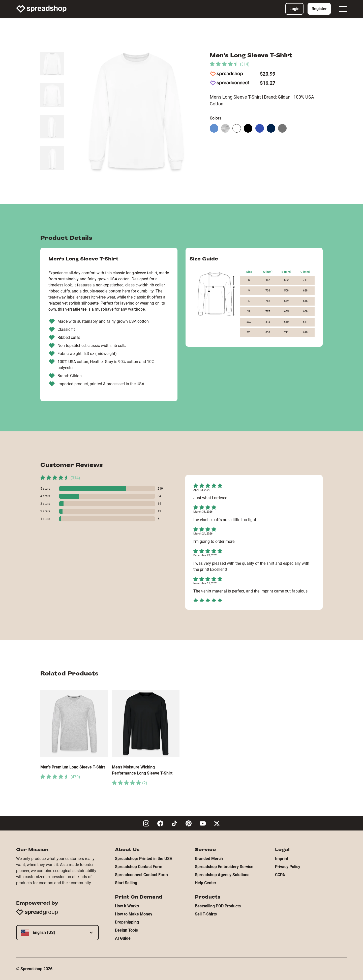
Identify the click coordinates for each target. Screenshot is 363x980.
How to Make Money (134, 914)
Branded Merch (209, 859)
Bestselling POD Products (218, 906)
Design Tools (126, 930)
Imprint (282, 859)
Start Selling (126, 883)
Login (294, 9)
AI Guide (123, 938)
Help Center (206, 883)
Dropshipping (127, 922)
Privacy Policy (288, 867)
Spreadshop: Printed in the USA (144, 859)
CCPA (280, 875)
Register (319, 9)
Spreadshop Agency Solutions (222, 875)
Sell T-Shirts (206, 914)
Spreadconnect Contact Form (141, 875)
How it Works (127, 906)
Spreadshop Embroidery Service (224, 867)
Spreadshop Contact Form (139, 867)
